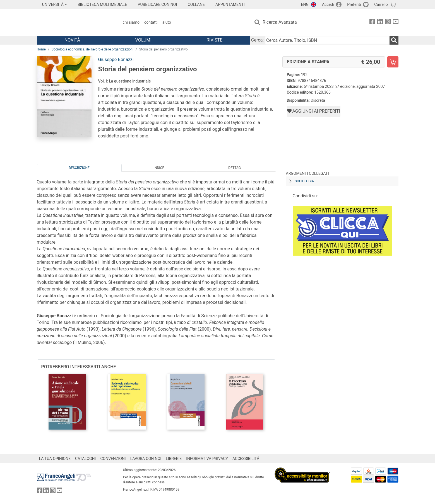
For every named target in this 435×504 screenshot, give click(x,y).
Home (41, 49)
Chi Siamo (131, 22)
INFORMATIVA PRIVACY (207, 459)
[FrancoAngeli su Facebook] (372, 22)
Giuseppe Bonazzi (116, 60)
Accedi (328, 4)
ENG (305, 4)
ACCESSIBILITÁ (246, 459)
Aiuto (167, 22)
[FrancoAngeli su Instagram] (388, 22)
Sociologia (304, 181)
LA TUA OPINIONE (55, 459)
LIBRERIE (174, 459)
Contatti (151, 22)
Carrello (381, 4)
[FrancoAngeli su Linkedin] (380, 22)
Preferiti (354, 4)
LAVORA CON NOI (146, 459)
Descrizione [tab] (79, 168)
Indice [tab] (159, 168)
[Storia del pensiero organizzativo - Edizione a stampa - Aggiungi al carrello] (393, 62)
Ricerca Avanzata (280, 22)
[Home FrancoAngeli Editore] (74, 22)
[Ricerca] (394, 40)
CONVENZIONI (113, 459)
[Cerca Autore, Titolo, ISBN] (327, 40)
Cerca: (257, 40)
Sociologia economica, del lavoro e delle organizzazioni (92, 49)
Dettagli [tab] (236, 168)
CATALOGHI (85, 459)
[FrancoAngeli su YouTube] (396, 22)
